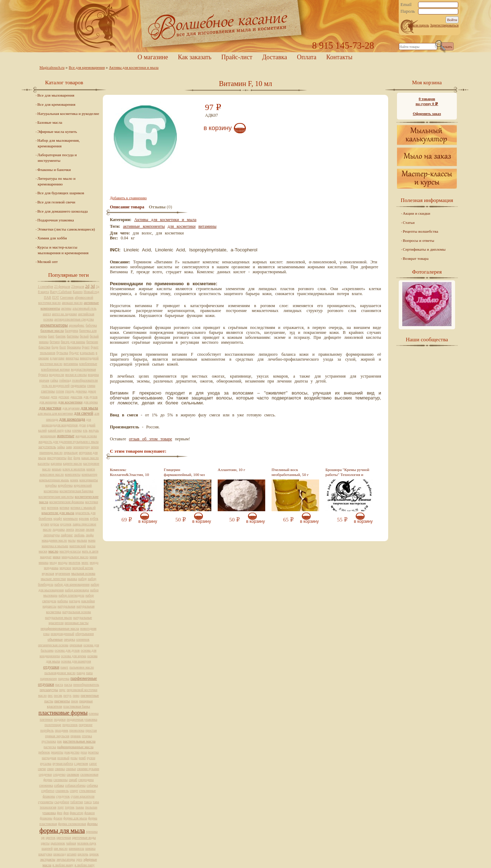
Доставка (275, 57)
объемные (55, 639)
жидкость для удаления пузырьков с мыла (69, 442)
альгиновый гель (85, 308)
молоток (74, 563)
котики (64, 508)
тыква (80, 807)
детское (64, 397)
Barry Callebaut (61, 292)
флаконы (46, 818)
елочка (77, 430)
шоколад (59, 854)
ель (85, 430)
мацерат (46, 557)
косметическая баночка (76, 491)
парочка (64, 678)
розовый (63, 758)
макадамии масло (54, 540)
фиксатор (76, 813)
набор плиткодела (71, 595)
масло (53, 551)
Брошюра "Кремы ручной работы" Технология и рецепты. (347, 475)
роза (84, 752)
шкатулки (45, 854)
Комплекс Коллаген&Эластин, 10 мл (129, 475)
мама (92, 540)
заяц (69, 447)
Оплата (307, 57)
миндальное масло (75, 557)
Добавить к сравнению (128, 198)
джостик (76, 397)
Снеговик (67, 297)
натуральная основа (77, 612)
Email (406, 5)
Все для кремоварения (87, 67)
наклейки (88, 601)
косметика (51, 491)
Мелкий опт (48, 262)
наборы (63, 601)
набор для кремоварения (72, 584)
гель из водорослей (56, 386)
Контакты (339, 57)
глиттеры (48, 391)
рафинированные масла (75, 747)
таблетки (76, 802)
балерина (72, 331)
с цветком (81, 763)
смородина (86, 780)
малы (72, 540)
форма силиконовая (72, 824)
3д (98, 286)
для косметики (182, 226)
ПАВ (48, 297)
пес (50, 695)
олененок (83, 639)
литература (51, 535)
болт (63, 347)
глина (91, 386)
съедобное (62, 802)
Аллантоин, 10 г (231, 470)
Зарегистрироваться (444, 25)
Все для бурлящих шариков (61, 193)
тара (96, 802)
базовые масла (52, 330)
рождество (72, 752)
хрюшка (92, 832)
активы (66, 308)
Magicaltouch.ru (52, 67)
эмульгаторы (66, 859)
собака (59, 785)
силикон (73, 774)
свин (50, 769)
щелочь (83, 854)
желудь (94, 430)
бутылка (62, 353)
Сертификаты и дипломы (424, 249)
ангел (47, 314)
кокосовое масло (52, 474)
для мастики (50, 408)
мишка (44, 563)
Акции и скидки (417, 213)
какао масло (90, 458)
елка (68, 430)
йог (70, 458)
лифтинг (67, 535)
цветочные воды (84, 838)
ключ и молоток (74, 469)
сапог (93, 763)
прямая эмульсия (57, 736)
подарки (60, 719)
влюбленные (88, 364)
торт (61, 807)
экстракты (48, 859)
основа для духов (67, 650)
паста (59, 684)
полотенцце (53, 725)
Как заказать (195, 57)
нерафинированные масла (60, 628)
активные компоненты (144, 226)
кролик (84, 518)
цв (43, 838)
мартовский (78, 546)
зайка (61, 447)
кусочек (66, 524)
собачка (92, 785)
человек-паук (87, 843)
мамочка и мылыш (55, 546)
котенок (53, 508)
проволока (77, 730)
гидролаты (78, 386)
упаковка (49, 813)
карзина (56, 463)
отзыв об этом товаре (151, 439)
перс (62, 690)
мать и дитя (90, 551)
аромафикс (77, 325)
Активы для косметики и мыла (134, 67)
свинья (71, 769)
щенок (94, 854)
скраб (73, 780)
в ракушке (57, 358)
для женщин (48, 402)
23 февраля (62, 286)
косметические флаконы (67, 502)
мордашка (51, 568)
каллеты (44, 463)
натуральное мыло (59, 618)
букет (86, 347)
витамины (207, 226)
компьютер (89, 474)
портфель (47, 730)
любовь (79, 535)
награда (75, 601)
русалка (46, 763)
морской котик (83, 568)
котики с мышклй (83, 508)
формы (92, 824)
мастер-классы (70, 551)
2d (87, 286)
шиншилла (76, 848)
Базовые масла (50, 122)
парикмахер (49, 678)
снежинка (46, 785)
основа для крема (74, 656)
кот (44, 508)
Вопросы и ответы (419, 240)
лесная (80, 529)
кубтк (94, 518)
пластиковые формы (63, 713)
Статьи (409, 222)
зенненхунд (82, 447)
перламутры (49, 690)
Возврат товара (416, 258)
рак (60, 741)
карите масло (73, 463)
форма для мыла (75, 818)
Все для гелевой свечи (56, 202)
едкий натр (56, 430)
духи (82, 425)
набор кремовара (77, 590)
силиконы (61, 780)
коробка (51, 485)
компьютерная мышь (54, 480)
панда (81, 673)
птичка (87, 736)
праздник (62, 730)
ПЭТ (55, 297)
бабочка (91, 325)
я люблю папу (85, 865)
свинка (60, 769)
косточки (92, 502)
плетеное (46, 719)
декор (92, 391)
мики (57, 557)
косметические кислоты (56, 497)
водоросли (57, 375)
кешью (57, 469)
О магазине (153, 57)
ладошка (59, 529)
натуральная (66, 606)
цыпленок (58, 843)
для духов (91, 397)
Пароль (408, 11)
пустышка (49, 741)
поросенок (70, 725)
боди (55, 347)
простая (91, 730)
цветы (45, 843)
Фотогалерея (427, 272)
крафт (58, 518)
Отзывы (157, 207)
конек (74, 480)
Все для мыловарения (56, 95)
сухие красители (83, 796)
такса (88, 802)
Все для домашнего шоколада (63, 211)
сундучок (63, 796)
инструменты (57, 458)
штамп (72, 854)
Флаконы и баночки (54, 170)
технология (48, 807)
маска (91, 546)
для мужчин (71, 408)
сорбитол (48, 791)
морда (94, 563)
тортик (70, 807)
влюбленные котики (55, 369)
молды (63, 563)
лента (70, 529)
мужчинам (63, 573)
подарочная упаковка (82, 719)
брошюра (74, 347)
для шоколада (72, 419)
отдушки (51, 667)
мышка (72, 579)
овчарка (69, 639)
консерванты (89, 480)
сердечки (45, 774)
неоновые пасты (76, 623)
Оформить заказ (427, 114)
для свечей (84, 413)
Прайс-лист (237, 57)
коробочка (65, 485)
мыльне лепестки (53, 579)
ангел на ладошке (64, 314)
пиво (76, 695)
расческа (50, 747)
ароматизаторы (54, 325)
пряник (76, 736)
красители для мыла (58, 513)
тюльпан (91, 807)
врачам (44, 380)
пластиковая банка (76, 706)
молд (53, 563)
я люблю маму (63, 865)
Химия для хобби (52, 238)
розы (74, 758)
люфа (89, 535)
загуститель (47, 447)
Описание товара (127, 207)
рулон (91, 758)
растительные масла (79, 741)
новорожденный (63, 634)
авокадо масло (72, 303)
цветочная (64, 838)
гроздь (70, 391)
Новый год (91, 292)
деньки (44, 397)
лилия (90, 529)
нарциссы (49, 606)
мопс (85, 563)
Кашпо (78, 292)
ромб (82, 758)
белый (84, 336)
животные (66, 436)
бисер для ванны (73, 342)
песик (58, 695)
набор (82, 579)
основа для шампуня (76, 661)
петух (67, 695)
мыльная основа (83, 573)
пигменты (62, 701)
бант (51, 336)
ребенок (44, 752)
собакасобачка (75, 785)
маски (43, 551)
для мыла (89, 408)
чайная (71, 843)
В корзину (218, 128)
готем (60, 391)
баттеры (73, 336)
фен (60, 813)
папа (89, 673)
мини (93, 557)
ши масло (61, 848)
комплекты (73, 474)
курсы (55, 524)
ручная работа (63, 763)
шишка (90, 848)
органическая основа (53, 645)
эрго (79, 859)
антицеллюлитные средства (74, 319)
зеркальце (71, 453)
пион (74, 701)
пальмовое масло (82, 667)
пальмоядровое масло (60, 673)
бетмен (55, 342)
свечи (42, 769)
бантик (61, 336)
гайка (54, 380)
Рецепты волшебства (421, 231)
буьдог (74, 353)
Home (245, 26)
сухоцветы (46, 802)
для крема (91, 402)
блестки (44, 347)
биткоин (92, 342)
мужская (48, 573)
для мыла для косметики (55, 413)
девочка (81, 391)
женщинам (48, 436)
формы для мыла (62, 831)
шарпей (47, 848)
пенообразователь (86, 684)
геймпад (65, 380)
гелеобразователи (85, 380)
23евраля (78, 286)
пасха (68, 684)
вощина (93, 375)
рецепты (57, 752)
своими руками (88, 769)
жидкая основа (86, 436)
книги (91, 469)
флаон (58, 818)
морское (65, 568)
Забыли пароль (418, 25)
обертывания (85, 634)
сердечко (59, 774)
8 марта (43, 292)
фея (66, 813)
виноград (72, 358)
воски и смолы (76, 375)
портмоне (85, 725)
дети (54, 397)
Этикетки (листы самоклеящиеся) (66, 229)
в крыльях (87, 353)
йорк (77, 458)
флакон (89, 813)
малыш (82, 540)
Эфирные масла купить (57, 132)
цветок (51, 838)
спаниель (62, 791)
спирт (74, 791)
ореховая (76, 645)
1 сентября (45, 286)
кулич (45, 524)
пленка (94, 713)
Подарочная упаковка (56, 220)
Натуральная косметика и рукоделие (68, 114)
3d (93, 286)
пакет (64, 667)
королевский (83, 485)
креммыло (70, 518)
